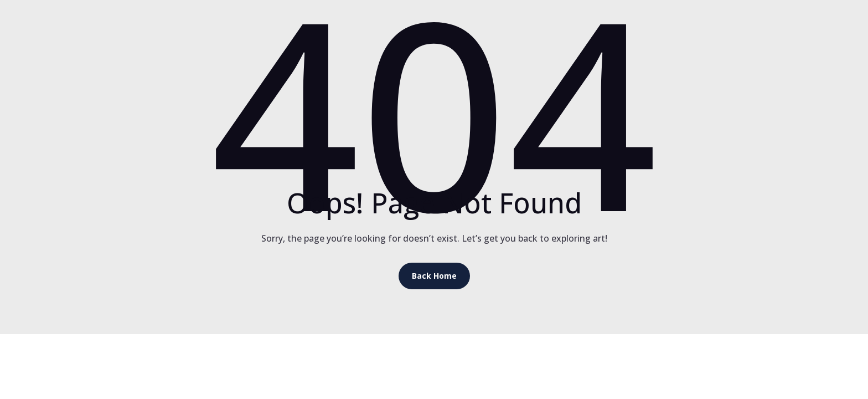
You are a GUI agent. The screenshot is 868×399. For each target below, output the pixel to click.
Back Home (434, 276)
